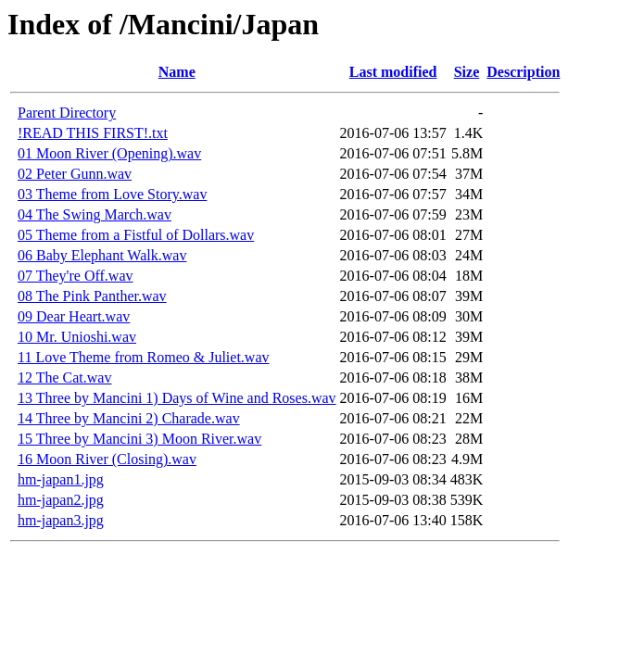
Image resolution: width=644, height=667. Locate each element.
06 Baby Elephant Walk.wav (102, 255)
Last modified (393, 72)
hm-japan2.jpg (61, 500)
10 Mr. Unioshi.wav (77, 337)
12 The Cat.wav (64, 378)
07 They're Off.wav (75, 276)
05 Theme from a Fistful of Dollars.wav (136, 235)
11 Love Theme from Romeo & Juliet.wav (144, 357)
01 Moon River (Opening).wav (109, 153)
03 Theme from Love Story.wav (112, 194)
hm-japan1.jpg (61, 479)
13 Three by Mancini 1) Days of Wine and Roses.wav (177, 398)
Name (177, 72)
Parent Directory (67, 113)
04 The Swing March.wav (95, 214)
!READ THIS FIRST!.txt (93, 133)
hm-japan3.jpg (61, 520)
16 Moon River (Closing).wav (107, 459)
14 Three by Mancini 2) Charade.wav (129, 418)
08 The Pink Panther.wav (92, 296)
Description (523, 72)
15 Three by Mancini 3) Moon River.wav (139, 439)
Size (467, 72)
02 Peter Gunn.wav (75, 174)
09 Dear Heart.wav (74, 316)
